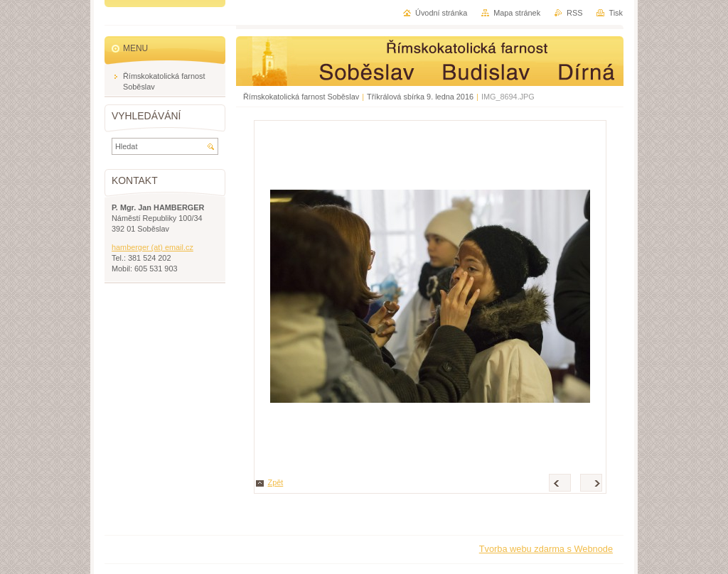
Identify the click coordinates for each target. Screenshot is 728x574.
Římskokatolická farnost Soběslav (301, 97)
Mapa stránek (517, 13)
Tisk (616, 13)
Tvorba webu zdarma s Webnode (546, 549)
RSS (574, 13)
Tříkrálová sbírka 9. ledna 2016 (420, 97)
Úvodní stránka (441, 13)
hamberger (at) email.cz (152, 247)
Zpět (276, 482)
